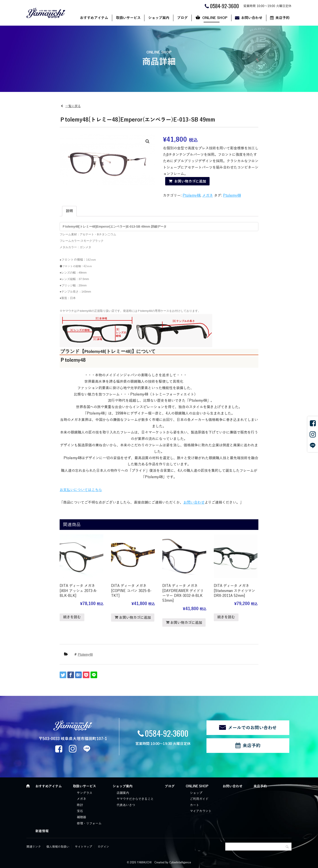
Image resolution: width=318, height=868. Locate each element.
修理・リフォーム (89, 823)
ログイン (103, 847)
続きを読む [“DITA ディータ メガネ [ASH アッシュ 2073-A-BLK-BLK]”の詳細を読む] (72, 617)
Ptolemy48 (192, 196)
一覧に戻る (73, 106)
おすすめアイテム (94, 18)
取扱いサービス (128, 18)
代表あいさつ (126, 805)
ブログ (182, 18)
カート (195, 805)
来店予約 (282, 18)
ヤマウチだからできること (135, 799)
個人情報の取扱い (58, 847)
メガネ (208, 196)
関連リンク (34, 847)
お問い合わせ (252, 18)
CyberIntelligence (180, 862)
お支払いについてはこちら (81, 490)
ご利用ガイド (199, 799)
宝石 (80, 811)
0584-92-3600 (167, 733)
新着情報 (42, 831)
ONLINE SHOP (215, 18)
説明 (69, 211)
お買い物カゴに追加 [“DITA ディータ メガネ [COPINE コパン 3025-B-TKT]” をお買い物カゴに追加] (135, 618)
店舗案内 (123, 793)
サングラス (85, 793)
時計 (80, 805)
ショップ (196, 793)
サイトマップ (83, 847)
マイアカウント (201, 811)
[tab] (69, 211)
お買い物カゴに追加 (190, 181)
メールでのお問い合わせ (252, 728)
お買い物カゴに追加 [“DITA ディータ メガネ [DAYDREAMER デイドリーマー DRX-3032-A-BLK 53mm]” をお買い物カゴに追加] (186, 623)
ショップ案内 (159, 18)
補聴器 (81, 817)
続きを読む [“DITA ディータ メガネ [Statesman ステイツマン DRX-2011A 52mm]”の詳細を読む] (226, 617)
